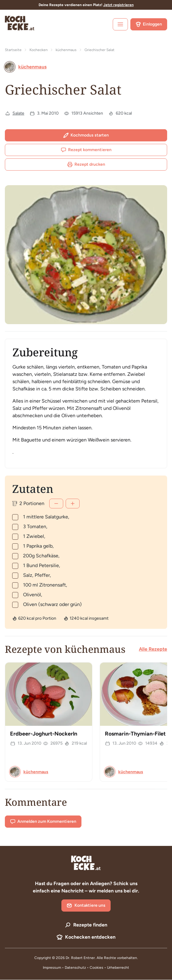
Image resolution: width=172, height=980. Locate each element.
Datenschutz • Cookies (84, 968)
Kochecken (39, 50)
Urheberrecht (118, 968)
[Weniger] (56, 504)
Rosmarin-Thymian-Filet (135, 734)
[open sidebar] (120, 24)
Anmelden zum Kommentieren (43, 822)
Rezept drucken (86, 164)
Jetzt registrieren (119, 5)
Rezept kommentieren (86, 150)
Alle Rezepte (153, 649)
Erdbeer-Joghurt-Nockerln (44, 734)
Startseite (13, 50)
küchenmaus (66, 50)
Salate (18, 113)
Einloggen (149, 24)
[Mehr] (73, 504)
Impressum (52, 968)
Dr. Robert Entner (80, 958)
